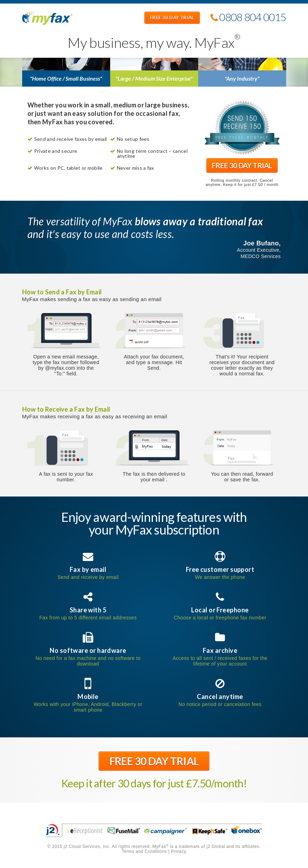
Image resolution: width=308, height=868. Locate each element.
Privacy (179, 851)
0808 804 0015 (248, 18)
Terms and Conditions (144, 851)
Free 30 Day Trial (172, 18)
